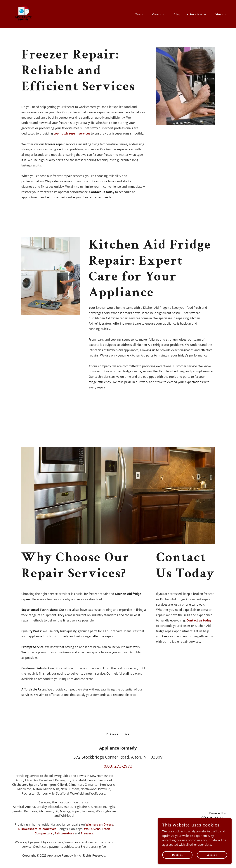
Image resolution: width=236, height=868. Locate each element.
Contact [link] (159, 14)
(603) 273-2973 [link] (118, 766)
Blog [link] (177, 14)
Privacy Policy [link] (118, 734)
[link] (23, 14)
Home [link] (139, 14)
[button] (197, 15)
